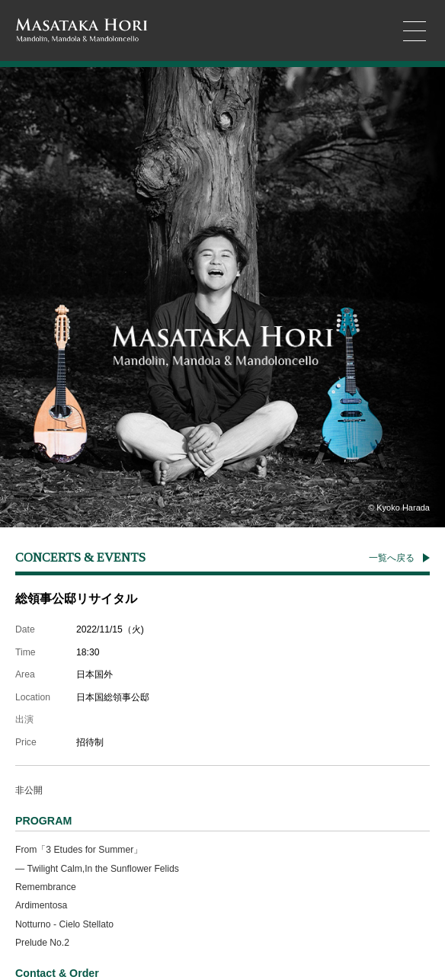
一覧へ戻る (392, 558)
